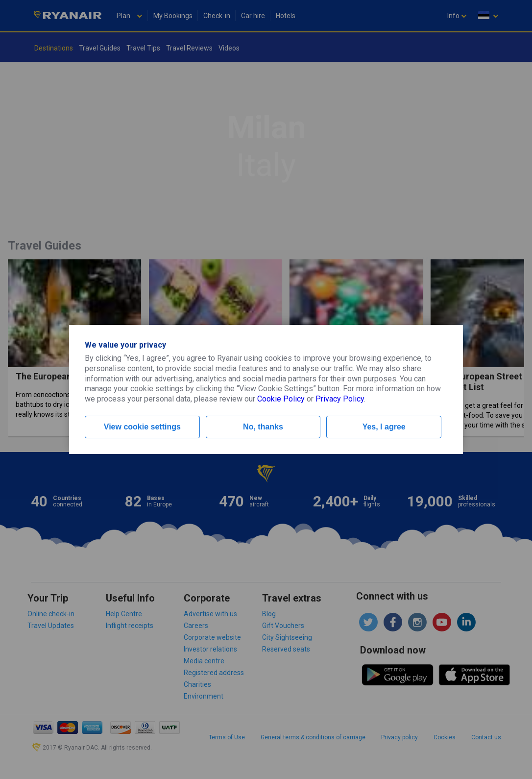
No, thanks (263, 427)
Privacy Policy (340, 399)
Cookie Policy (281, 399)
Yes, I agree (384, 427)
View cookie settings (142, 427)
